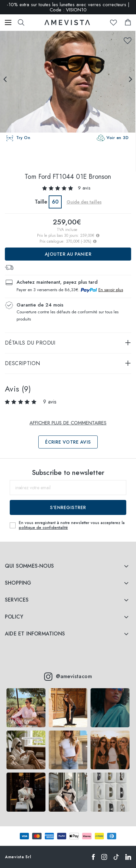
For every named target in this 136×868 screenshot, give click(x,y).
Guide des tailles (84, 202)
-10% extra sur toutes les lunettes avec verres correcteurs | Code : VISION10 (68, 7)
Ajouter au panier (68, 254)
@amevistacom (68, 676)
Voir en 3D (117, 138)
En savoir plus (111, 290)
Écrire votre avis (68, 442)
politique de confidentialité (43, 528)
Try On (23, 138)
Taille (41, 202)
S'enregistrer (68, 507)
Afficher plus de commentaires (68, 423)
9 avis (84, 188)
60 (55, 202)
